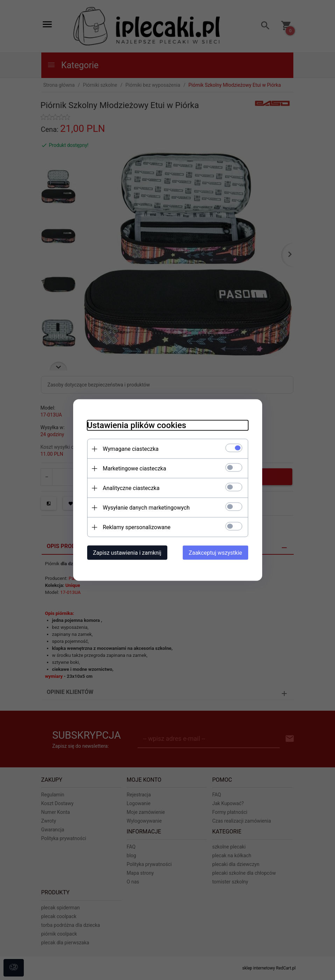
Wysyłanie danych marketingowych (146, 508)
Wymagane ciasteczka (131, 449)
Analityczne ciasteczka (131, 488)
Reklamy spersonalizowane (137, 527)
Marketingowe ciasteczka (135, 468)
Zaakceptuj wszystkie (215, 553)
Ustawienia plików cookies (137, 425)
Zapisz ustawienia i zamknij (127, 553)
